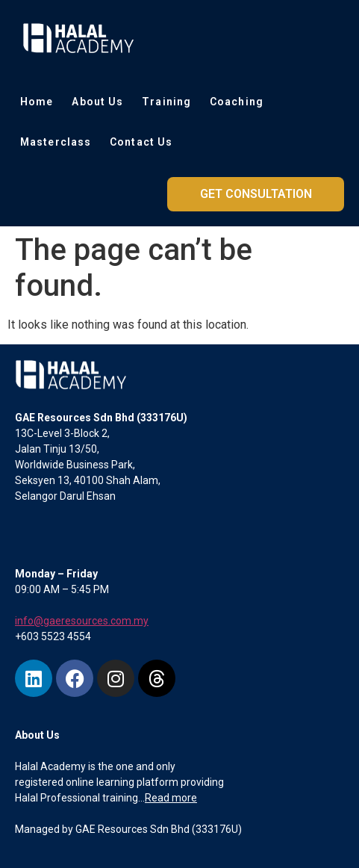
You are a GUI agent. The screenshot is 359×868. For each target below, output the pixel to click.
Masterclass (56, 142)
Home (37, 102)
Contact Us (141, 142)
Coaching (237, 102)
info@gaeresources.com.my (82, 621)
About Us (97, 102)
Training (166, 102)
